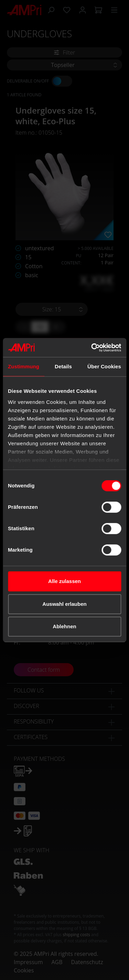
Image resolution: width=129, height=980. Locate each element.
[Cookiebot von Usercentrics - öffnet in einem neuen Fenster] (92, 348)
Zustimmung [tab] (24, 366)
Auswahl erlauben (64, 604)
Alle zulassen (64, 581)
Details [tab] (63, 366)
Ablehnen (64, 626)
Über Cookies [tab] (104, 366)
